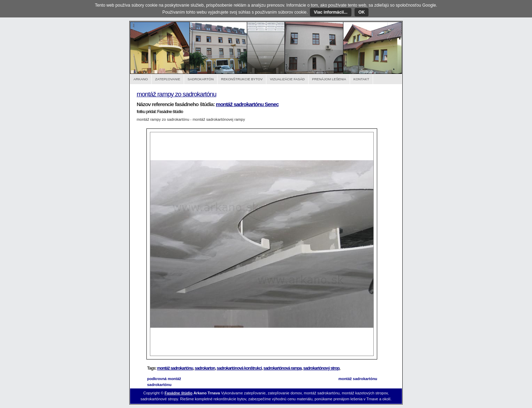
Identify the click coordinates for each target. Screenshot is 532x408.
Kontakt (361, 79)
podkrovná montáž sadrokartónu (164, 382)
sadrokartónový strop (321, 368)
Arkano (141, 79)
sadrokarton (205, 368)
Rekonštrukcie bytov (242, 79)
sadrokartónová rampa (282, 368)
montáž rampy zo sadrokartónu (176, 94)
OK (362, 12)
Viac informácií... (330, 12)
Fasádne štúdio (178, 393)
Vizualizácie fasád (287, 79)
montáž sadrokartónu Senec (247, 104)
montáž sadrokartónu (175, 368)
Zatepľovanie (168, 79)
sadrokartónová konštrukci (239, 368)
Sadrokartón (201, 79)
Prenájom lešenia (329, 79)
